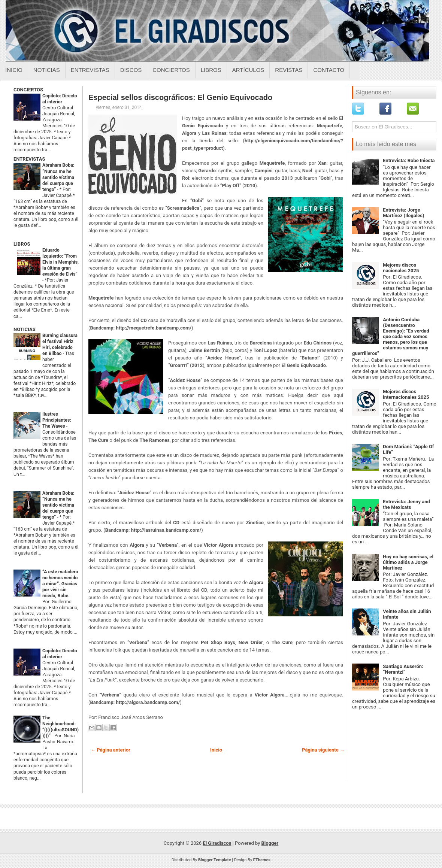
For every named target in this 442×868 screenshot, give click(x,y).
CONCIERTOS (28, 90)
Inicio (14, 70)
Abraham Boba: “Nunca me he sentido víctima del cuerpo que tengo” (58, 177)
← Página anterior (110, 750)
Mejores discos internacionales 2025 (406, 394)
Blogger (270, 843)
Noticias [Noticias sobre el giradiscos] (47, 70)
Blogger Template (215, 860)
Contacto (329, 70)
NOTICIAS (25, 329)
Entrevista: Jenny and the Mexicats (406, 504)
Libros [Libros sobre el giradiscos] (211, 70)
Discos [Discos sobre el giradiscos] (131, 70)
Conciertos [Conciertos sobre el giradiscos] (171, 70)
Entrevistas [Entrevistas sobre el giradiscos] (90, 70)
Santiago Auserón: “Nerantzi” (403, 669)
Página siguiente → (323, 750)
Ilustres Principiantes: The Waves (57, 420)
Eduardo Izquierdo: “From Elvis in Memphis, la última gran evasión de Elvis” (60, 262)
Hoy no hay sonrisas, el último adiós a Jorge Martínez (408, 562)
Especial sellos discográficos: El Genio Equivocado (180, 97)
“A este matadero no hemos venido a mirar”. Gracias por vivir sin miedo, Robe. (60, 584)
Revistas (289, 70)
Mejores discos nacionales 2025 (401, 268)
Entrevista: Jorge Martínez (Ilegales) (403, 213)
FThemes (262, 860)
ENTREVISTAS (29, 159)
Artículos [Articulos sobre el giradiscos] (248, 70)
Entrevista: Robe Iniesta (409, 160)
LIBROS (22, 244)
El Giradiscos (217, 843)
